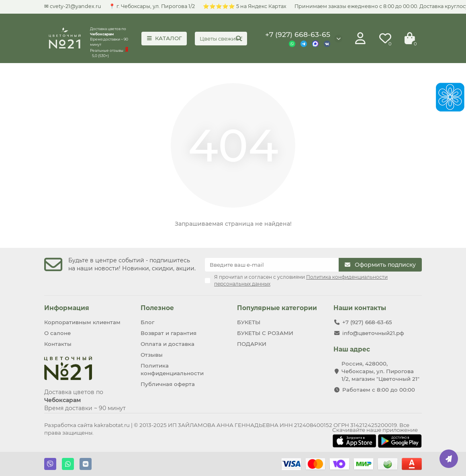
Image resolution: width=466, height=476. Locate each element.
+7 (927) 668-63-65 (298, 34)
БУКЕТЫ (249, 322)
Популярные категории (277, 308)
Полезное (157, 308)
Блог (147, 322)
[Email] (272, 265)
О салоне (57, 333)
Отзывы (152, 355)
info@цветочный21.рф (373, 333)
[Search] (221, 39)
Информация (67, 308)
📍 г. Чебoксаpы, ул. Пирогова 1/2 (152, 6)
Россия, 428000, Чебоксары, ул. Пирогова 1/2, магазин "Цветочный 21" (380, 371)
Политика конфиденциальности (172, 369)
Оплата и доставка (168, 344)
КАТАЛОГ (164, 38)
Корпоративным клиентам (82, 322)
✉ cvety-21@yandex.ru (73, 6)
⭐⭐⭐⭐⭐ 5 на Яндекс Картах (245, 6)
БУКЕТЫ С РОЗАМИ (265, 333)
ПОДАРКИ (252, 344)
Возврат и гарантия (169, 333)
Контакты (58, 344)
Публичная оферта (168, 384)
